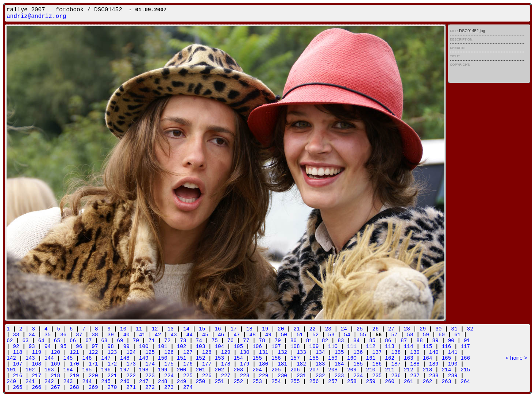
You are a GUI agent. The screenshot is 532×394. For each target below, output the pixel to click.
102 (182, 347)
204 (257, 370)
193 (49, 370)
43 (174, 335)
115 (428, 347)
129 (226, 352)
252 (238, 382)
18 (249, 329)
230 (282, 376)
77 (246, 341)
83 (341, 341)
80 (294, 341)
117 (465, 347)
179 (244, 364)
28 (407, 329)
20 (281, 329)
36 (63, 335)
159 (333, 358)
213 (428, 370)
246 (125, 382)
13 (171, 329)
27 (391, 329)
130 (244, 352)
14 (186, 329)
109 (314, 347)
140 (434, 352)
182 (301, 364)
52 (315, 335)
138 (396, 352)
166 (465, 358)
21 (296, 329)
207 (314, 370)
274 (188, 387)
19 (265, 329)
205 (276, 370)
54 (347, 335)
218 (55, 376)
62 (10, 341)
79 (277, 341)
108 (295, 347)
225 (188, 376)
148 (125, 358)
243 (68, 382)
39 (111, 335)
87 (404, 341)
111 (352, 347)
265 (18, 387)
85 (372, 341)
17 (233, 329)
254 (276, 382)
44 (190, 335)
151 (182, 358)
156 (276, 358)
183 (320, 364)
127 (188, 352)
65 (57, 341)
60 (442, 335)
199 (163, 370)
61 (457, 335)
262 (428, 382)
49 (268, 335)
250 (200, 382)
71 (152, 341)
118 (18, 352)
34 (32, 335)
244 (87, 382)
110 (333, 347)
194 (68, 370)
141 (453, 352)
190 (453, 364)
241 (30, 382)
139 (415, 352)
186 (377, 364)
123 (112, 352)
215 (465, 370)
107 (276, 347)
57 (394, 335)
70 (136, 341)
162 (390, 358)
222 (131, 376)
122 (93, 352)
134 (320, 352)
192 (30, 370)
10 (123, 329)
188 (415, 364)
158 (314, 358)
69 (120, 341)
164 (428, 358)
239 (453, 376)
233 (339, 376)
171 (93, 364)
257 (333, 382)
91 (467, 341)
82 (325, 341)
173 (131, 364)
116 (446, 347)
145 (68, 358)
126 (169, 352)
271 (131, 387)
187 (396, 364)
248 (163, 382)
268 (74, 387)
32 (470, 329)
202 (219, 370)
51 (300, 335)
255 (295, 382)
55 (363, 335)
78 (262, 341)
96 (79, 347)
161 (371, 358)
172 (112, 364)
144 (49, 358)
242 (49, 382)
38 (95, 335)
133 (301, 352)
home (516, 358)
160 (352, 358)
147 (106, 358)
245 (106, 382)
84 (356, 341)
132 (282, 352)
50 (284, 335)
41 (142, 335)
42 (158, 335)
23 (328, 329)
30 (438, 329)
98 (111, 347)
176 (188, 364)
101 (163, 347)
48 (252, 335)
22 (313, 329)
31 (454, 329)
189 (434, 364)
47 (237, 335)
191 (11, 370)
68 (104, 341)
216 (18, 376)
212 (409, 370)
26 (375, 329)
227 (226, 376)
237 (415, 376)
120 (55, 352)
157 (295, 358)
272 (150, 387)
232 (320, 376)
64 (41, 341)
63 (25, 341)
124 (131, 352)
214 (446, 370)
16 (218, 329)
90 (451, 341)
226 (207, 376)
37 (79, 335)
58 (410, 335)
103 (200, 347)
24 (344, 329)
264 (465, 382)
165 (446, 358)
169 (55, 364)
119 (36, 352)
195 (87, 370)
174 (150, 364)
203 (238, 370)
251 (219, 382)
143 (30, 358)
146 (87, 358)
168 (36, 364)
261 (409, 382)
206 (295, 370)
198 (144, 370)
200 (182, 370)
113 (390, 347)
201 (200, 370)
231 (301, 376)
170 (74, 364)
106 (257, 347)
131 (263, 352)
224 (169, 376)
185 (358, 364)
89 (435, 341)
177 (207, 364)
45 (205, 335)
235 (377, 376)
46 (221, 335)
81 (309, 341)
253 (257, 382)
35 (48, 335)
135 (339, 352)
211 (390, 370)
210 (371, 370)
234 (358, 376)
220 (93, 376)
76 (230, 341)
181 (282, 364)
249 (182, 382)
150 (163, 358)
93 (32, 347)
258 (352, 382)
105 (238, 347)
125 (150, 352)
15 (202, 329)
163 (409, 358)
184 (339, 364)
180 (263, 364)
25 (360, 329)
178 (226, 364)
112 (371, 347)
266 (36, 387)
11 (139, 329)
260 (390, 382)
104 (219, 347)
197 (125, 370)
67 (88, 341)
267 (55, 387)
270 (112, 387)
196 (106, 370)
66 (73, 341)
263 (446, 382)
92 (16, 347)
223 (150, 376)
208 (333, 370)
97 (95, 347)
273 (169, 387)
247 (144, 382)
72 (167, 341)
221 (112, 376)
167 (18, 364)
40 (126, 335)
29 (423, 329)
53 (331, 335)
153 (219, 358)
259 (371, 382)
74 (199, 341)
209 (352, 370)
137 (377, 352)
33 (16, 335)
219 (74, 376)
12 (155, 329)
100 (144, 347)
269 (93, 387)
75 (215, 341)
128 (207, 352)
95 (63, 347)
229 (263, 376)
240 (11, 382)
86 (388, 341)
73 (183, 341)
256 (314, 382)
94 (48, 347)
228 (244, 376)
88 (419, 341)
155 (257, 358)
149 (144, 358)
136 (358, 352)
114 (409, 347)
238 (434, 376)
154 (238, 358)
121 (74, 352)
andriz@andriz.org (36, 16)
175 (169, 364)
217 (36, 376)
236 (396, 376)
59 (426, 335)
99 (126, 347)
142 (11, 358)
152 (200, 358)
